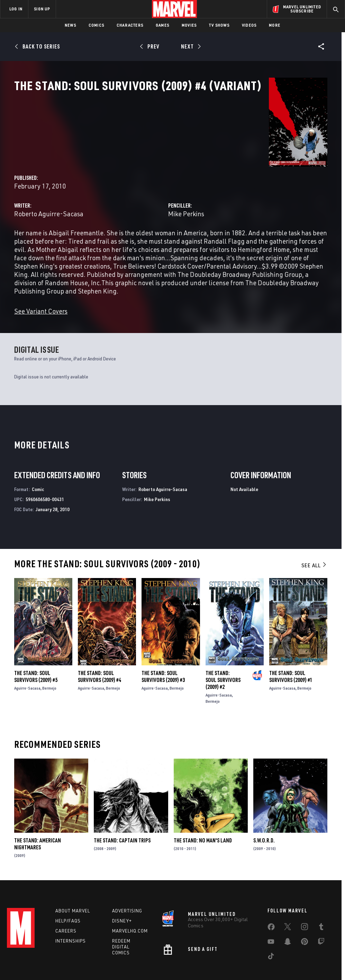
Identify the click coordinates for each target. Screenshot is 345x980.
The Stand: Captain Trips (122, 823)
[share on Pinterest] (305, 926)
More (275, 25)
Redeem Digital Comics (121, 930)
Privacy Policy (58, 975)
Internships (71, 924)
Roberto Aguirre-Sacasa (148, 163)
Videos (249, 25)
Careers (66, 914)
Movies (189, 25)
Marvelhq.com (130, 914)
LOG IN (16, 9)
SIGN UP (42, 9)
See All (314, 548)
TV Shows (219, 25)
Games (162, 25)
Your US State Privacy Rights (104, 975)
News (70, 25)
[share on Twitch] (321, 926)
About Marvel (73, 894)
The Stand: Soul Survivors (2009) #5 (36, 659)
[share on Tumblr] (321, 911)
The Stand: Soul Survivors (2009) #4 (99, 659)
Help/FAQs (68, 904)
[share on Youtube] (271, 926)
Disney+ (122, 904)
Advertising (127, 894)
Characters (130, 25)
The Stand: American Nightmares (38, 827)
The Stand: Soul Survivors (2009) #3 (163, 659)
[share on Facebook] (271, 912)
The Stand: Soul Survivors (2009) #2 (223, 663)
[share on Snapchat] (288, 926)
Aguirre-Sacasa (27, 671)
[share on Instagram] (305, 911)
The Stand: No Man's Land (203, 823)
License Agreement (266, 975)
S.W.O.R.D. (264, 823)
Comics (96, 25)
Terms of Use (27, 975)
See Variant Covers (140, 294)
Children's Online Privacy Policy (212, 975)
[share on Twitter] (288, 911)
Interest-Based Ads (309, 975)
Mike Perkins (235, 163)
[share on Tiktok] (271, 941)
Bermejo (49, 671)
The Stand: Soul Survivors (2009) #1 (291, 659)
